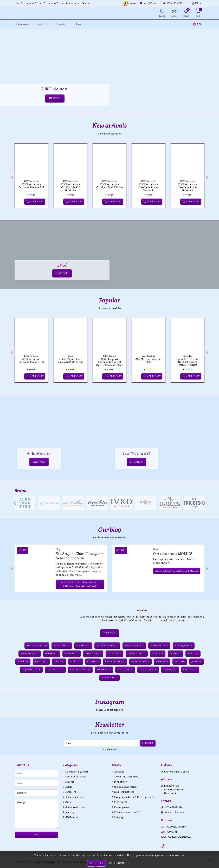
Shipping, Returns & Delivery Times (134, 797)
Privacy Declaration (109, 749)
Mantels (104, 670)
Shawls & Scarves (75, 807)
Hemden (162, 662)
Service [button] (42, 24)
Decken (158, 654)
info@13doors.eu (175, 813)
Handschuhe (140, 662)
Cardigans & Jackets (77, 772)
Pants (68, 802)
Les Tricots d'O (80, 670)
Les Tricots (55, 670)
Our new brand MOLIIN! (173, 554)
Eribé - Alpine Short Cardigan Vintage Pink (71, 361)
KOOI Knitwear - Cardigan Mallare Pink (32, 186)
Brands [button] (61, 24)
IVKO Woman (109, 356)
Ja (91, 863)
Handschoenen (115, 662)
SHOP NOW (55, 98)
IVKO (180, 662)
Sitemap (119, 817)
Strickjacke (148, 670)
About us (119, 772)
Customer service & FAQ (127, 812)
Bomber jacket (134, 646)
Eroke (23, 662)
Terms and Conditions (126, 777)
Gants (59, 662)
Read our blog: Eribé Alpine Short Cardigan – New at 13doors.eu (80, 584)
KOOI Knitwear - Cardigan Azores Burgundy (149, 187)
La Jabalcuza (31, 670)
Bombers (52, 654)
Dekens (175, 654)
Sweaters (70, 792)
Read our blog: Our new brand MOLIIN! (177, 571)
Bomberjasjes (30, 654)
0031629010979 (174, 807)
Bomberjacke (159, 646)
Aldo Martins (149, 356)
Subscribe (148, 743)
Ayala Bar (188, 356)
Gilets (76, 662)
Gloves (93, 662)
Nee (101, 863)
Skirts (69, 787)
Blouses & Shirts (74, 797)
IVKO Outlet (72, 817)
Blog (78, 24)
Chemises (72, 654)
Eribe (193, 654)
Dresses (69, 782)
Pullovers (125, 670)
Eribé (70, 356)
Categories (70, 765)
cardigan (190, 670)
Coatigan (114, 654)
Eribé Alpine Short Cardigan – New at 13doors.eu (79, 556)
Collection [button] (21, 24)
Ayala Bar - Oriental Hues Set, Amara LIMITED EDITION (188, 362)
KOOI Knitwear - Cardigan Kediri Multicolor (71, 187)
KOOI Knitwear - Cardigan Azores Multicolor (188, 187)
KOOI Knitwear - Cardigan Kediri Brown (110, 186)
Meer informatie (119, 863)
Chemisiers (93, 654)
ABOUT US (110, 633)
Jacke (196, 662)
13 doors (166, 765)
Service (117, 765)
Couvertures (137, 654)
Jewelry (69, 812)
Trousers (170, 670)
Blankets (83, 646)
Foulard (41, 662)
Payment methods (124, 792)
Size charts (120, 802)
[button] (195, 3)
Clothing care (121, 807)
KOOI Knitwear (31, 181)
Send (36, 835)
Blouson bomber (107, 646)
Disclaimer (120, 782)
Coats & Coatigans (75, 777)
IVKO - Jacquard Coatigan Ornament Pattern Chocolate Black (110, 362)
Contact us (22, 765)
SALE (198, 24)
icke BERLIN (109, 678)
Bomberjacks (184, 646)
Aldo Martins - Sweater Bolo (149, 361)
